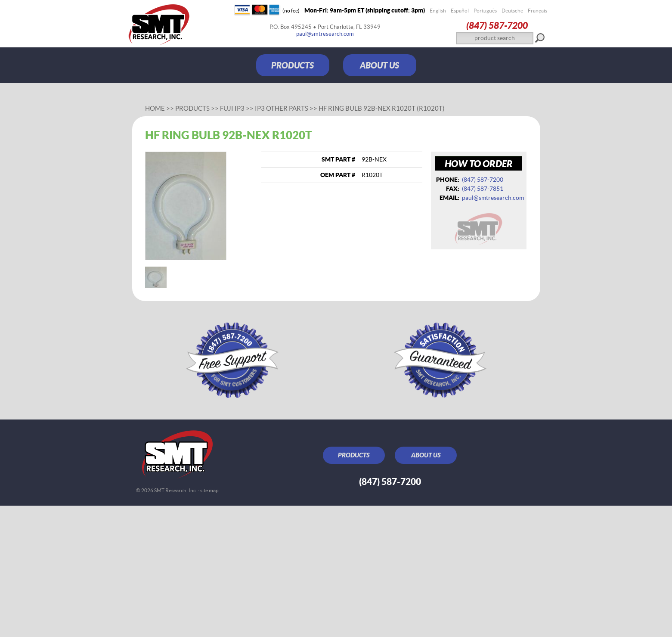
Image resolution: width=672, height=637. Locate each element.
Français (537, 11)
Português (485, 11)
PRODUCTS (293, 65)
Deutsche (512, 11)
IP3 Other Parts (282, 108)
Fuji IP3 (232, 108)
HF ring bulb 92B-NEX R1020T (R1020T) (382, 108)
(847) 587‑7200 (497, 25)
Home (155, 108)
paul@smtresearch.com (325, 34)
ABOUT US (379, 65)
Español (460, 11)
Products (192, 108)
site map (209, 490)
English (438, 11)
